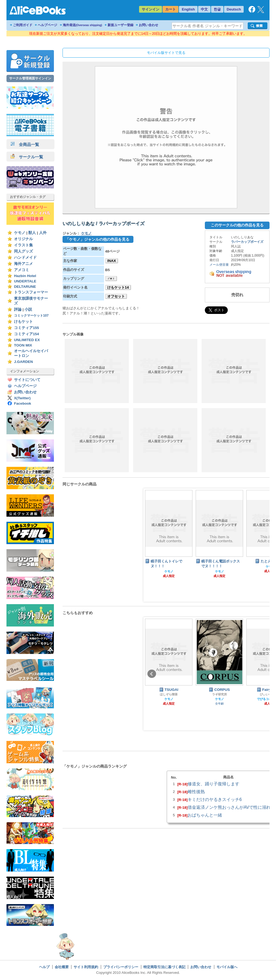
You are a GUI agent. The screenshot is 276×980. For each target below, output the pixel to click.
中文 (204, 9)
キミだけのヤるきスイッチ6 (215, 799)
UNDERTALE (25, 281)
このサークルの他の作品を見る (237, 225)
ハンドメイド (25, 258)
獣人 (32, 233)
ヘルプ (44, 967)
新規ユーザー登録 (120, 25)
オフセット (116, 296)
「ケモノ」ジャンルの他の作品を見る (97, 239)
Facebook (23, 403)
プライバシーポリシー (121, 967)
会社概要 (62, 967)
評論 (18, 309)
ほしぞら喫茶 (169, 694)
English (188, 9)
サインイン (151, 9)
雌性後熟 (196, 792)
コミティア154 (27, 334)
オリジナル (23, 239)
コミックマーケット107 (31, 316)
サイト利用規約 (86, 967)
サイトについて (27, 380)
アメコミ (22, 270)
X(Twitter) (22, 398)
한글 (217, 9)
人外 (43, 233)
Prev (152, 674)
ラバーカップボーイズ (247, 242)
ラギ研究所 (220, 694)
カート (170, 9)
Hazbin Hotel (25, 276)
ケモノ (20, 233)
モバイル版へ (227, 967)
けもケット (23, 322)
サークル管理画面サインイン (30, 78)
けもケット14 (118, 287)
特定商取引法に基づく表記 (164, 967)
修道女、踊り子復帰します (213, 784)
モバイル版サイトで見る (166, 53)
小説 (28, 309)
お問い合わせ (149, 25)
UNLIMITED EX (27, 340)
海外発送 (82, 25)
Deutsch (234, 9)
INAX (112, 261)
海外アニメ (23, 264)
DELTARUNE (25, 287)
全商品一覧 (25, 144)
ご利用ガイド (23, 25)
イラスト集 (23, 245)
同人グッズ (23, 251)
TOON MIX (23, 345)
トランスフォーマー (31, 292)
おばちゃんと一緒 (205, 815)
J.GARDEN (23, 362)
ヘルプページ (47, 25)
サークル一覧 (27, 157)
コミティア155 (27, 328)
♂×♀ (111, 279)
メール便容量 (219, 265)
